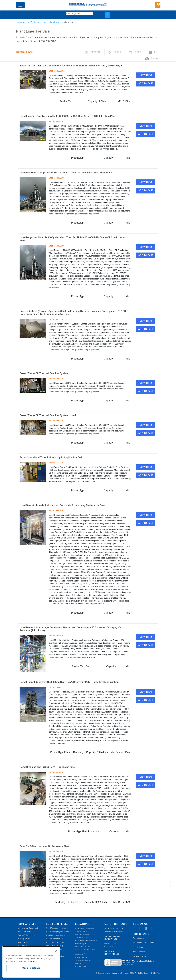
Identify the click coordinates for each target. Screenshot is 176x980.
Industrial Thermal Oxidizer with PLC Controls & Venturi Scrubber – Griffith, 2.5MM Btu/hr (71, 66)
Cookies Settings (31, 968)
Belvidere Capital (140, 956)
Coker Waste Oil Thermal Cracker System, (44, 373)
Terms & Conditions (26, 935)
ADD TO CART (146, 83)
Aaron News (23, 942)
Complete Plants (52, 22)
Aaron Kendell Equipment (143, 943)
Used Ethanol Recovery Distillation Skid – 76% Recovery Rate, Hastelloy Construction (69, 682)
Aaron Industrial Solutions (143, 961)
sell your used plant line (115, 38)
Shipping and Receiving (113, 938)
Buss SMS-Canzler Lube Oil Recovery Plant (45, 846)
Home (19, 22)
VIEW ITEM (146, 75)
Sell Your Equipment (55, 939)
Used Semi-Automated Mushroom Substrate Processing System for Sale (62, 505)
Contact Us (23, 946)
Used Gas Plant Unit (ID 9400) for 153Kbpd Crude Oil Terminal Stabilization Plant (66, 173)
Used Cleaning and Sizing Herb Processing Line (47, 767)
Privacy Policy (24, 939)
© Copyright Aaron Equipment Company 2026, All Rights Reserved (124, 973)
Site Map (156, 973)
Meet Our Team (25, 932)
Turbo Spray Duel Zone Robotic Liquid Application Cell (51, 457)
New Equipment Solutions (57, 935)
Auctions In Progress (55, 942)
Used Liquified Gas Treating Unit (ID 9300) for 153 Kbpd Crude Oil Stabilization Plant (68, 116)
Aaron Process (139, 952)
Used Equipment (33, 22)
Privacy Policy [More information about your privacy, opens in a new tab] (30, 961)
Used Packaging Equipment (58, 932)
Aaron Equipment (140, 938)
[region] (31, 962)
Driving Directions (112, 953)
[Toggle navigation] (20, 5)
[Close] (56, 951)
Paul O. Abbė (138, 947)
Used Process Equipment (57, 928)
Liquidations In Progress (56, 946)
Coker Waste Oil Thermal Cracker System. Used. (48, 415)
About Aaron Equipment (28, 928)
